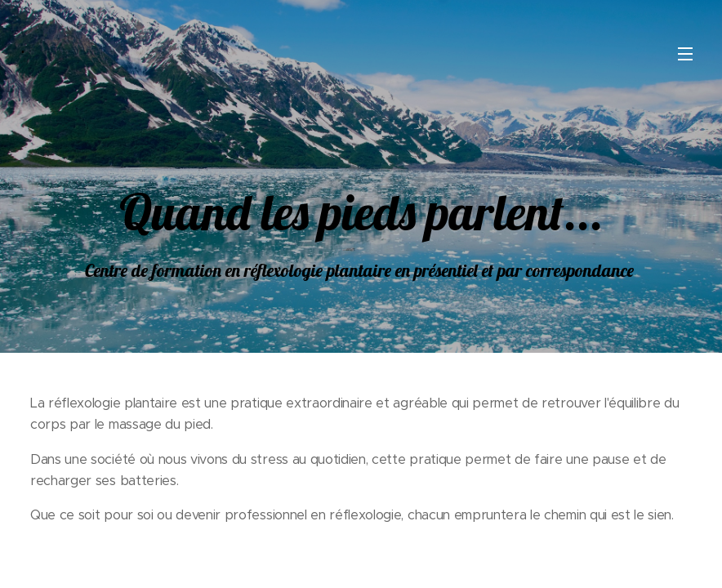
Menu (685, 54)
